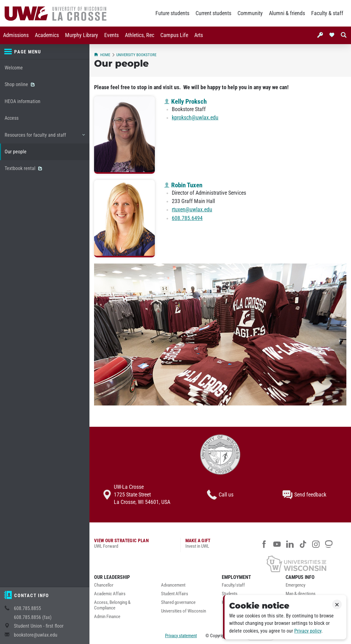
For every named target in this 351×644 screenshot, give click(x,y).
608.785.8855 (27, 608)
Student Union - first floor (39, 626)
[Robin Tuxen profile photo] (124, 219)
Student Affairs (175, 594)
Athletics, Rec (140, 35)
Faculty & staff (327, 13)
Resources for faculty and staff (45, 137)
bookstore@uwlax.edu (36, 635)
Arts (199, 35)
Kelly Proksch (185, 102)
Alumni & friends (287, 13)
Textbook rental (23, 168)
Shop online (20, 84)
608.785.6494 (187, 218)
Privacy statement (181, 636)
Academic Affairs (110, 594)
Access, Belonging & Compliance (112, 605)
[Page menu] (45, 52)
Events (111, 35)
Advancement (173, 585)
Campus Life (174, 35)
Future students (172, 13)
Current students (213, 13)
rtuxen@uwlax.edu (192, 210)
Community (250, 13)
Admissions (16, 35)
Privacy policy (308, 631)
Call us (220, 495)
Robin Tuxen (183, 185)
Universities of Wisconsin (184, 611)
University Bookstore (136, 55)
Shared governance (178, 602)
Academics (47, 35)
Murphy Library (82, 35)
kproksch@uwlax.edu (195, 118)
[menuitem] (16, 35)
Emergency (295, 585)
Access (12, 118)
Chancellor (104, 585)
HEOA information (23, 101)
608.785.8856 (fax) (33, 617)
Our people (16, 152)
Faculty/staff (233, 585)
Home (102, 55)
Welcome (14, 68)
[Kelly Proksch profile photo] (124, 135)
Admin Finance (107, 617)
